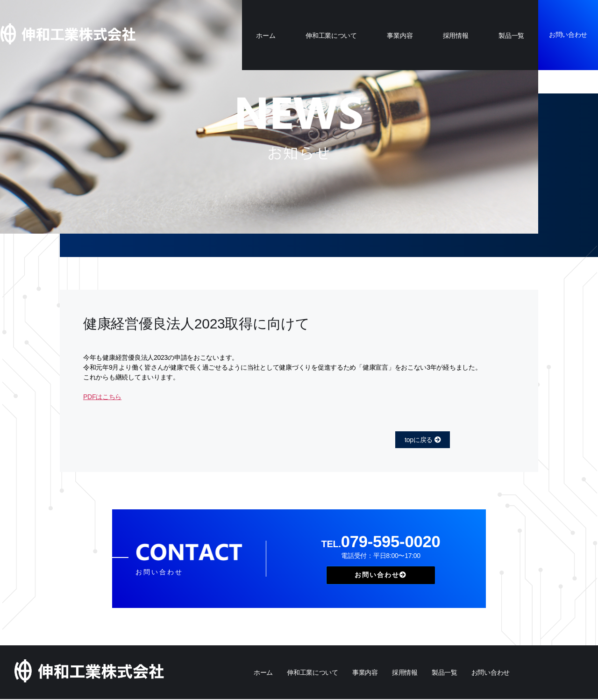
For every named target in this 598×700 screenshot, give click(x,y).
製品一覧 (511, 36)
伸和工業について (331, 36)
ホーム (266, 36)
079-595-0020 (381, 542)
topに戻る (423, 440)
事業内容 (400, 36)
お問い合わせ (568, 35)
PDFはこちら (102, 397)
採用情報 (456, 36)
